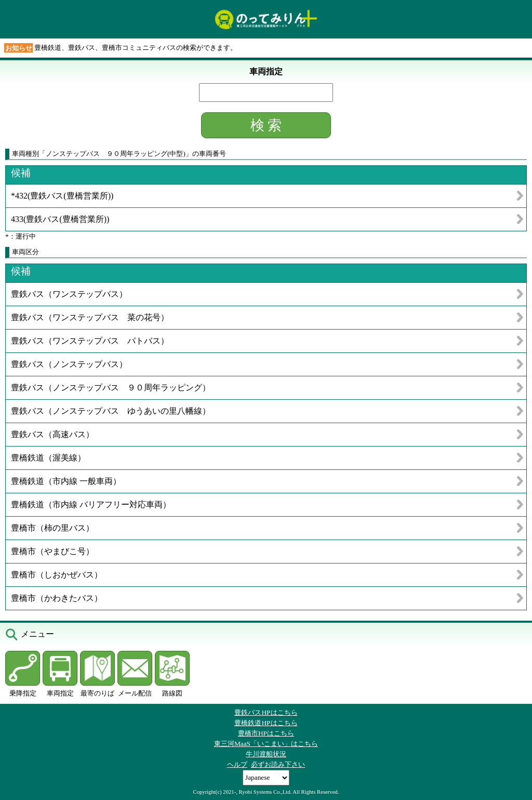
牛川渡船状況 (266, 754)
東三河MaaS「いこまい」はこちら (266, 744)
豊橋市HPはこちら (266, 733)
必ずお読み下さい (278, 764)
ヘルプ (237, 764)
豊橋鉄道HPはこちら (266, 723)
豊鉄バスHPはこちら (266, 712)
